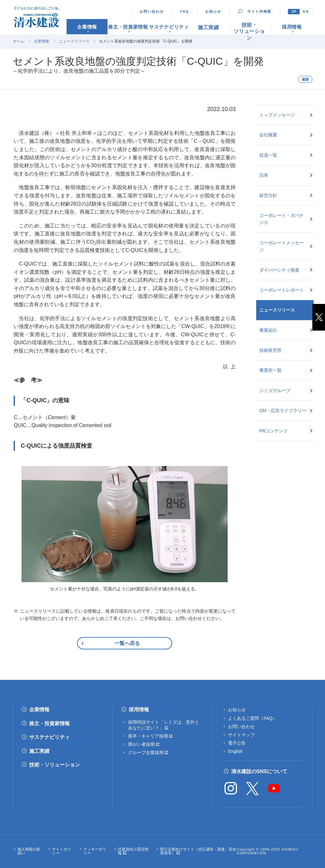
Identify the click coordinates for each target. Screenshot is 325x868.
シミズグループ (275, 391)
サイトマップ (241, 735)
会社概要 (268, 135)
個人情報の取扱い (29, 851)
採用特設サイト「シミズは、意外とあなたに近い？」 (164, 725)
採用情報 (139, 710)
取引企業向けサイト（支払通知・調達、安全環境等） (198, 851)
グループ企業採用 (146, 753)
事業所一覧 (270, 370)
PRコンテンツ (273, 431)
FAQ (185, 11)
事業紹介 (268, 330)
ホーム (18, 41)
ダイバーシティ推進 (279, 270)
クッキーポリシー (95, 851)
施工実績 (39, 751)
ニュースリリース (74, 41)
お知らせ (213, 11)
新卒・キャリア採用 (148, 736)
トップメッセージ (277, 115)
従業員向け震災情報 (133, 851)
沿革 (264, 175)
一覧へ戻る (127, 643)
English (235, 751)
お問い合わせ (152, 11)
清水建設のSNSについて (259, 771)
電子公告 (237, 743)
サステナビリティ (49, 737)
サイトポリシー (62, 851)
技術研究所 (270, 350)
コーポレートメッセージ (282, 246)
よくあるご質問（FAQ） (252, 718)
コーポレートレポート (282, 290)
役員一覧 (268, 155)
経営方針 (268, 195)
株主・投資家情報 (49, 723)
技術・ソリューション (55, 765)
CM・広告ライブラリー (283, 411)
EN (306, 11)
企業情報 (42, 41)
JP (294, 11)
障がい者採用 (141, 744)
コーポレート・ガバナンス (282, 219)
